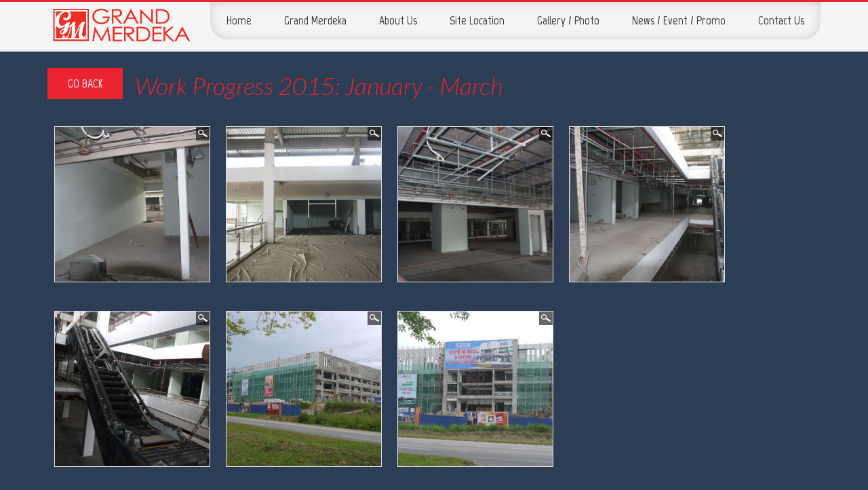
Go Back (85, 83)
